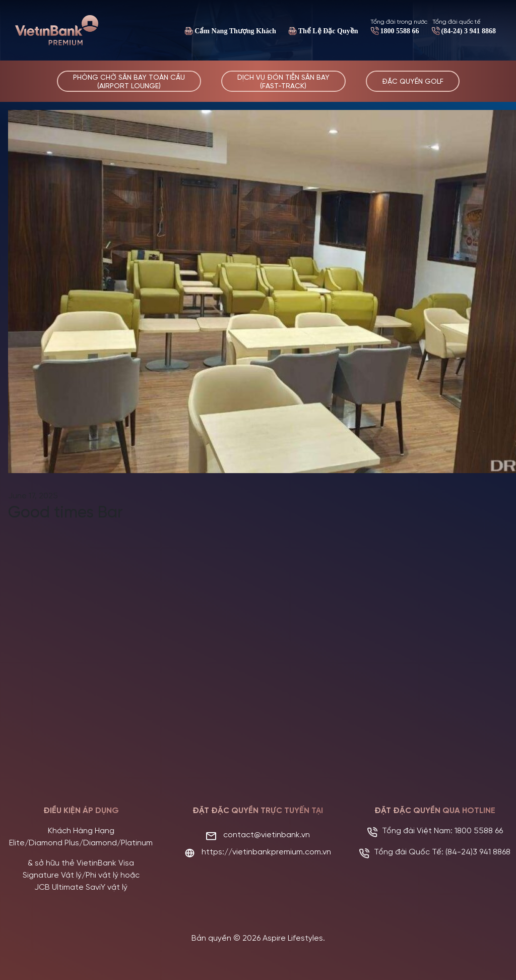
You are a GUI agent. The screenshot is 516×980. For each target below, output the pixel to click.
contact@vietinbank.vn (267, 834)
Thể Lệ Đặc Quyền (328, 31)
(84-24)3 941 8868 (478, 851)
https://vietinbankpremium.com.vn (266, 851)
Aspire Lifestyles (293, 937)
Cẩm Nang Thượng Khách (235, 31)
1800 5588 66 (400, 31)
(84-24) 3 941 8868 (469, 31)
